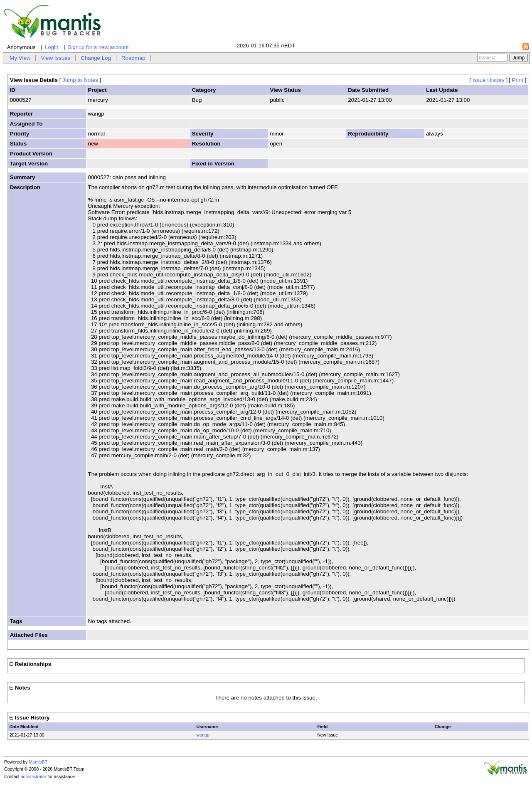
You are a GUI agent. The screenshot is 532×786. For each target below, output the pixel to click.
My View (20, 58)
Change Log (96, 58)
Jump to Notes (80, 80)
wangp (203, 735)
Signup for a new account (98, 47)
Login (52, 47)
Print (518, 80)
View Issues (55, 58)
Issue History (489, 80)
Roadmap (133, 58)
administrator (34, 776)
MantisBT (38, 762)
